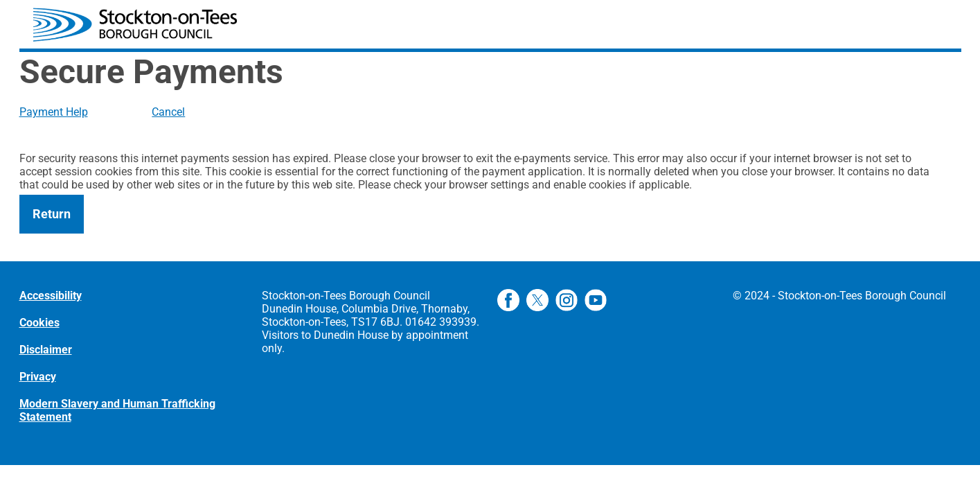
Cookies (39, 323)
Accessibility (51, 296)
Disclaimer (46, 350)
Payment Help (54, 112)
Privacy (38, 377)
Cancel (168, 112)
